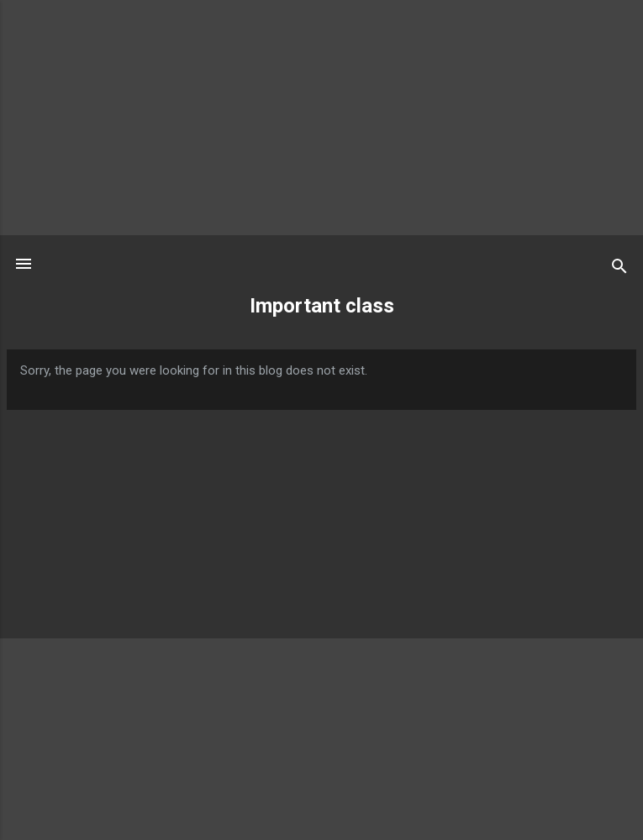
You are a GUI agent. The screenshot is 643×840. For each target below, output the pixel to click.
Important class (322, 306)
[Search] (619, 269)
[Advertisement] (321, 118)
